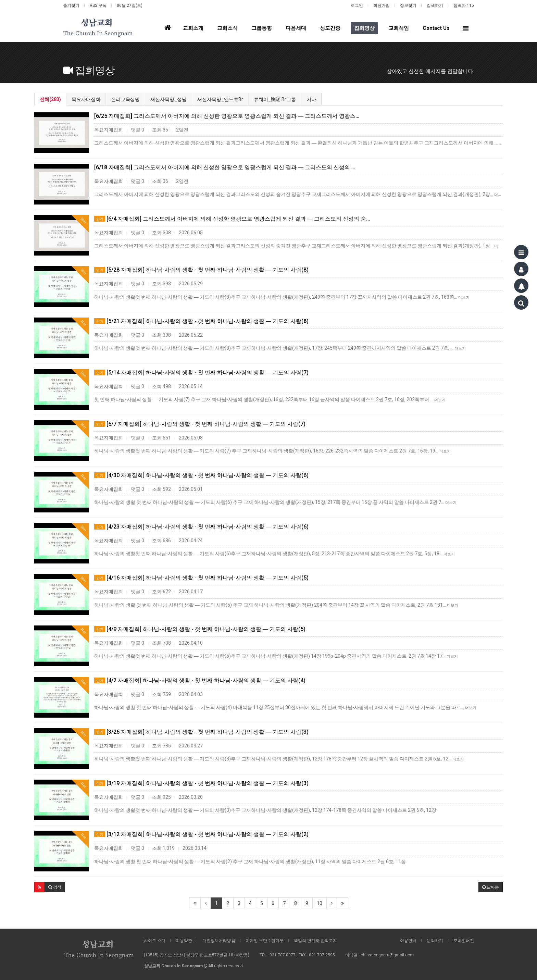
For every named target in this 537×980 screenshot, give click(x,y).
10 (320, 903)
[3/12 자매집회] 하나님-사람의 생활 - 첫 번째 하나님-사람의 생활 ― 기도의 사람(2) (201, 834)
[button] (40, 887)
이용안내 (408, 941)
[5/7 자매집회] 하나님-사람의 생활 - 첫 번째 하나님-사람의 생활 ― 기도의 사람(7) (200, 424)
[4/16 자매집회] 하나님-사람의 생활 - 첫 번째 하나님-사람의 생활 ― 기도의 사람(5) (201, 578)
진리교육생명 (125, 99)
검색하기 (435, 5)
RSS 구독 (98, 5)
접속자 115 (464, 5)
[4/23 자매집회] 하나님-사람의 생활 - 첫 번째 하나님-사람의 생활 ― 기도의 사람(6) (201, 527)
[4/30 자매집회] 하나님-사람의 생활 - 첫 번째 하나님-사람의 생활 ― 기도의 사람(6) (201, 475)
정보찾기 (408, 5)
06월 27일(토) (130, 5)
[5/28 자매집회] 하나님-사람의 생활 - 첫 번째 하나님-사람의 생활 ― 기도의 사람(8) (201, 270)
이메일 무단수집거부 (265, 941)
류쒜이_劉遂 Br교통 (275, 99)
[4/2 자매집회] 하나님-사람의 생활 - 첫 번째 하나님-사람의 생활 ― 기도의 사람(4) (200, 680)
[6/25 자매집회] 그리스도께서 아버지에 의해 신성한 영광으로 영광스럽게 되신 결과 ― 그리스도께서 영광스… (227, 116)
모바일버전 (464, 941)
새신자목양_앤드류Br (220, 99)
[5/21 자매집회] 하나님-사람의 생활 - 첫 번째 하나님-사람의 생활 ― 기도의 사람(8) (201, 321)
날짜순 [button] (491, 887)
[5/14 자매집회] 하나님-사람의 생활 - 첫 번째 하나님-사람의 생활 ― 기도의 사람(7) (201, 373)
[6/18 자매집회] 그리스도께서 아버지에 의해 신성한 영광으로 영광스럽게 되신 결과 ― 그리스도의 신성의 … (225, 167)
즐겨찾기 (71, 5)
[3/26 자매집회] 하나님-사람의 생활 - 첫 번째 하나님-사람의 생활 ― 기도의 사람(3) (201, 732)
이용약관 (184, 941)
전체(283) (50, 99)
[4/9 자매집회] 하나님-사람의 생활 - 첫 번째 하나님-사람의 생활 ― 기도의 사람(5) (200, 629)
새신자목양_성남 (168, 99)
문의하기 (435, 941)
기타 (311, 99)
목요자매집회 (86, 99)
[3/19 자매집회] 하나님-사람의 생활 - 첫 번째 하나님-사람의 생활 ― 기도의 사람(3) (201, 783)
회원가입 (382, 5)
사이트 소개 (155, 941)
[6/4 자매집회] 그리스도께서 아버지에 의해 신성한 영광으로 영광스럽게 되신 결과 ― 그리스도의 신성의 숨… (232, 219)
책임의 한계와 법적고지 (315, 941)
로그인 (357, 5)
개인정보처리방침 (219, 941)
